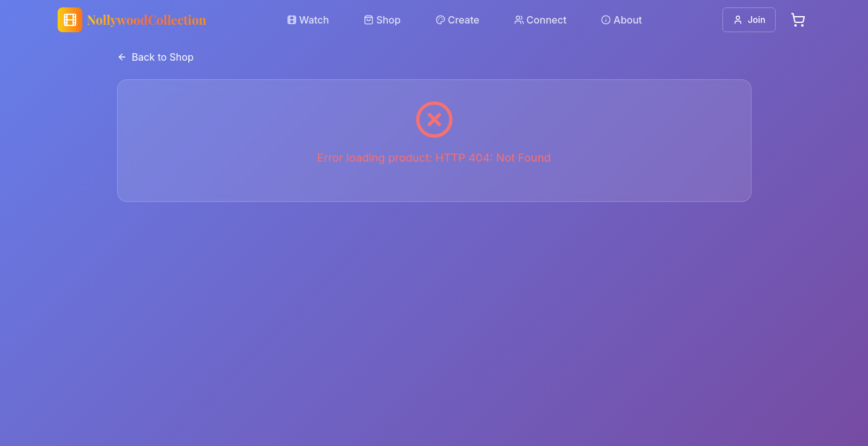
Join (749, 20)
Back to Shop (156, 57)
